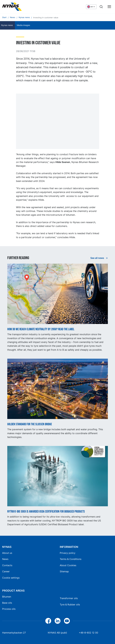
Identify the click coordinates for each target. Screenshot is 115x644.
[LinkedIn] (58, 621)
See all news (98, 258)
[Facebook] (48, 621)
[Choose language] (91, 7)
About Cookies (68, 565)
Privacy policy (68, 553)
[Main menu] (109, 7)
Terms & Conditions (71, 559)
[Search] (101, 7)
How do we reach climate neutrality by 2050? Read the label (41, 329)
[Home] (24, 7)
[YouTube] (67, 621)
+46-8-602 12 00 (88, 633)
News (5, 559)
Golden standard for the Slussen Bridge (30, 424)
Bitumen (7, 597)
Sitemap (64, 571)
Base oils (7, 603)
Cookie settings (11, 578)
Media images (23, 25)
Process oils (9, 609)
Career (6, 571)
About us (7, 553)
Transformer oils (69, 598)
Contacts (7, 565)
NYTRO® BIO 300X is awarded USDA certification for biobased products (46, 512)
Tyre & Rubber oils (70, 605)
